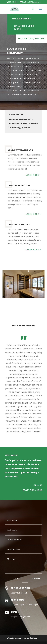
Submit (36, 578)
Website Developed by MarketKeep (22, 638)
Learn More (32, 175)
